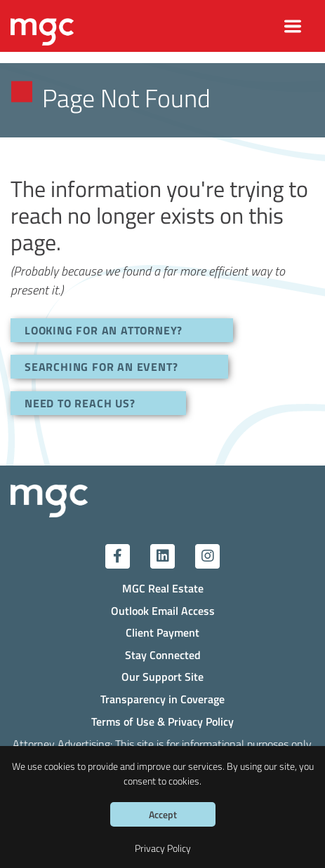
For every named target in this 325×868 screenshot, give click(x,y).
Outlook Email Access (163, 610)
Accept (163, 814)
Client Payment (162, 632)
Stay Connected (163, 655)
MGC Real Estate (163, 588)
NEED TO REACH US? (80, 403)
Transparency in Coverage (162, 699)
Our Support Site (162, 676)
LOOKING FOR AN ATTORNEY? (104, 330)
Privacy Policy (163, 848)
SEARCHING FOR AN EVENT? (101, 366)
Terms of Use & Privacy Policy (162, 721)
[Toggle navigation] (293, 26)
